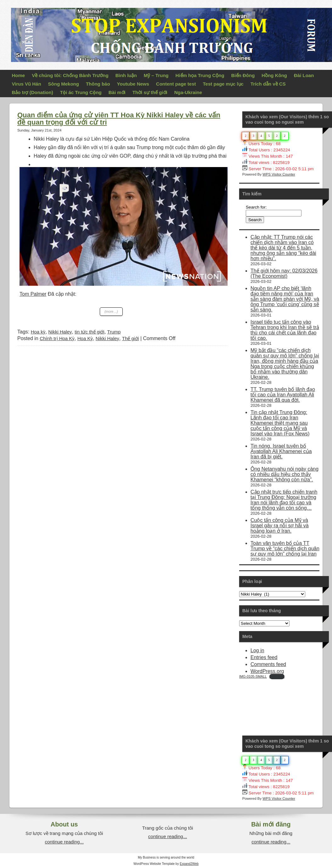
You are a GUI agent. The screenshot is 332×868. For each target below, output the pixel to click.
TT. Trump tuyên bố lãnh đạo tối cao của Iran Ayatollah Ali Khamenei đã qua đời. (283, 395)
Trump (114, 332)
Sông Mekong (64, 84)
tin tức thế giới (90, 332)
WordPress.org (267, 671)
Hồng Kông (274, 75)
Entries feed (264, 657)
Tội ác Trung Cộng (81, 92)
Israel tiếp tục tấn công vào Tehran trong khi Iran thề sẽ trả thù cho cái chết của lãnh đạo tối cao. (285, 330)
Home (19, 75)
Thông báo (98, 84)
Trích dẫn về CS (268, 84)
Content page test (176, 84)
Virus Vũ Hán (27, 84)
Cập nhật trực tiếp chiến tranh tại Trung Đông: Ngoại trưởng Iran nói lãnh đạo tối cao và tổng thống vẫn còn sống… (284, 500)
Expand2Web (189, 864)
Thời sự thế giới (150, 92)
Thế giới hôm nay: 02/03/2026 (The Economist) (284, 273)
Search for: (256, 207)
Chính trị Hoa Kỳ (57, 338)
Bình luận (126, 75)
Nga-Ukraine (188, 92)
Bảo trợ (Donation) (33, 92)
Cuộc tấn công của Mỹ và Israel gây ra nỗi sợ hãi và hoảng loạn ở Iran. (280, 526)
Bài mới (117, 92)
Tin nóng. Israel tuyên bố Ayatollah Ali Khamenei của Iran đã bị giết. (281, 451)
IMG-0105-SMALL (253, 676)
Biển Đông (243, 75)
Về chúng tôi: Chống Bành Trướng (70, 75)
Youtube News (133, 84)
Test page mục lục (223, 84)
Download (277, 676)
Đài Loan (304, 75)
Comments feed (268, 664)
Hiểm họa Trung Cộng (200, 75)
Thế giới (131, 338)
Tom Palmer (33, 294)
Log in (257, 650)
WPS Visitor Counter (279, 174)
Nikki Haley (60, 332)
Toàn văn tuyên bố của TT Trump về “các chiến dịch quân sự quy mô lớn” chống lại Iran (285, 549)
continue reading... (64, 842)
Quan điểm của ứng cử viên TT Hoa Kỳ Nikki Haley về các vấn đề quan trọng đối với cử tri (119, 119)
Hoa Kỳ (85, 338)
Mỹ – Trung (156, 75)
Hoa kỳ (38, 332)
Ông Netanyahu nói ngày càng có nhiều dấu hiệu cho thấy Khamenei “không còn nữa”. (284, 474)
